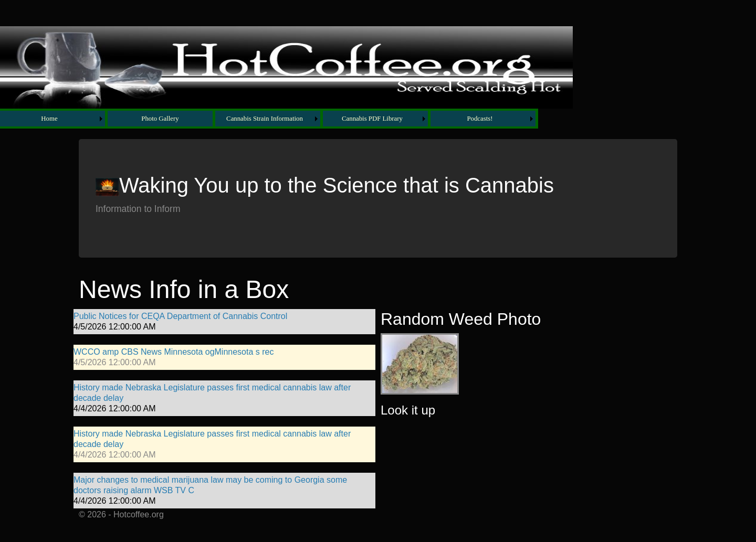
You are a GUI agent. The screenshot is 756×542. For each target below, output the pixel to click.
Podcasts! (480, 119)
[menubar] (269, 119)
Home (49, 119)
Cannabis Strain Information (265, 119)
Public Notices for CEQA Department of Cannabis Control (180, 316)
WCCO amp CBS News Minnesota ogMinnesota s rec (174, 352)
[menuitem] (54, 119)
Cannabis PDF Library (372, 119)
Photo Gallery (160, 119)
